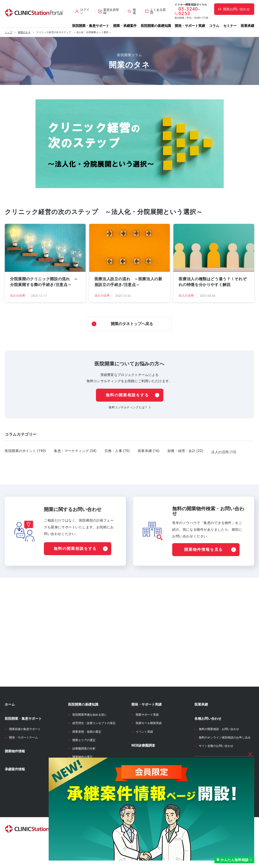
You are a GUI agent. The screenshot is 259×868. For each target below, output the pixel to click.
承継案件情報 (15, 793)
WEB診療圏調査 (143, 770)
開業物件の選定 (82, 781)
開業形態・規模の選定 (87, 756)
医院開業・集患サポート (91, 26)
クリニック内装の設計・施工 (91, 807)
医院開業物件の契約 (85, 798)
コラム (214, 26)
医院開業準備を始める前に (90, 739)
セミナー (230, 26)
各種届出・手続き (84, 823)
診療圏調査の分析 (84, 773)
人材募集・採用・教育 (87, 815)
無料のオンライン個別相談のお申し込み (225, 762)
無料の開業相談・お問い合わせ (219, 753)
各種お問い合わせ (208, 743)
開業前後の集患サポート (25, 753)
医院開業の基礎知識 (156, 26)
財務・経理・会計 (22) (185, 451)
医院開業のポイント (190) (25, 451)
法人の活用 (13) (224, 451)
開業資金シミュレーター (150, 784)
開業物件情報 (15, 775)
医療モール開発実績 (149, 747)
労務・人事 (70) (117, 451)
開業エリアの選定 (84, 764)
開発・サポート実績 (190, 26)
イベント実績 (144, 756)
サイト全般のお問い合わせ (216, 770)
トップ (9, 32)
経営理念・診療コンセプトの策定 (94, 747)
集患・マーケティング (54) (75, 451)
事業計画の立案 (82, 790)
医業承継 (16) (149, 451)
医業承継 (247, 26)
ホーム (10, 729)
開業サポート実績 (147, 739)
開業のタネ (24, 32)
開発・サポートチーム (24, 762)
